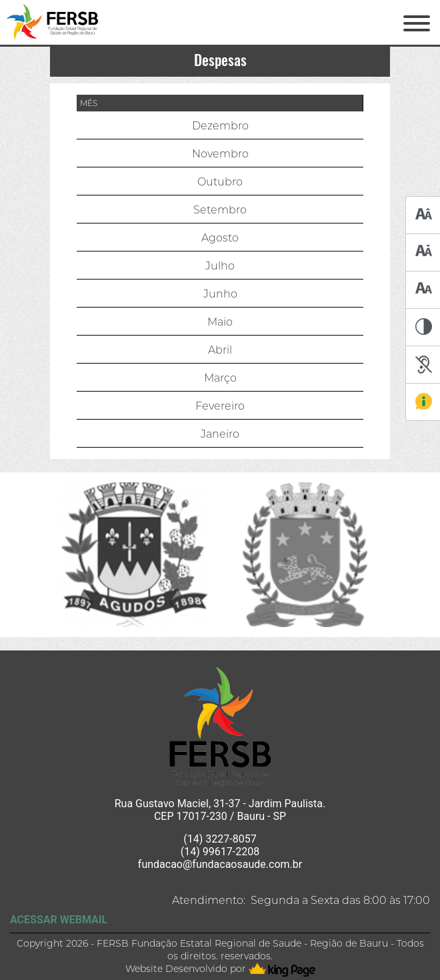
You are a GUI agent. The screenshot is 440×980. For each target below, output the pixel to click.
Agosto (220, 238)
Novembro (220, 154)
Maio (220, 322)
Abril (220, 350)
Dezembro (220, 126)
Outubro (220, 182)
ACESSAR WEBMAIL (59, 920)
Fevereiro (220, 406)
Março (220, 378)
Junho (220, 294)
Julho (220, 266)
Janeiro (220, 434)
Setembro (220, 210)
